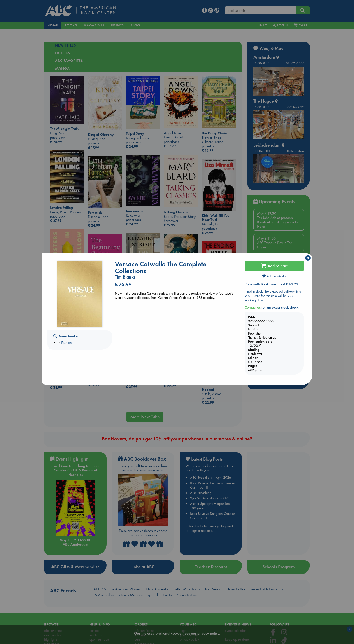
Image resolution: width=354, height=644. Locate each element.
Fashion (66, 343)
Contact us (253, 307)
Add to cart (274, 266)
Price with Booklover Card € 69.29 (271, 284)
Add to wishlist (274, 276)
